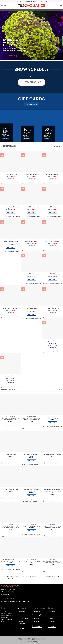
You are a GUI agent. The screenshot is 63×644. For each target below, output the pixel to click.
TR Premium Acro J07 (31, 208)
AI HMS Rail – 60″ (10, 455)
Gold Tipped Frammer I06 (10, 309)
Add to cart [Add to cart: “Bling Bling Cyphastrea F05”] (11, 212)
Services (52, 615)
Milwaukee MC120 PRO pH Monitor (32, 455)
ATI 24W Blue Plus (53, 418)
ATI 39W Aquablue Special (11, 490)
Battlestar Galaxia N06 (52, 242)
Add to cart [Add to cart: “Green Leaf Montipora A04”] (53, 279)
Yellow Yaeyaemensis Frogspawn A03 (11, 378)
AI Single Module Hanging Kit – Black (31, 562)
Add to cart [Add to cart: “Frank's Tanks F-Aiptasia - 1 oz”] (11, 566)
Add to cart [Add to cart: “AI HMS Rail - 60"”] (11, 459)
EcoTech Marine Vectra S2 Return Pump (32, 490)
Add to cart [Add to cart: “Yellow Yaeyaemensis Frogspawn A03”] (11, 383)
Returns (37, 618)
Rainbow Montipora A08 (31, 275)
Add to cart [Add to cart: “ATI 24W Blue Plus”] (53, 423)
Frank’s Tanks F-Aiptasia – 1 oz (11, 561)
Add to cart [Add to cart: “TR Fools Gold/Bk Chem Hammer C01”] (11, 247)
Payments (37, 612)
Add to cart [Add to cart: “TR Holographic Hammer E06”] (32, 179)
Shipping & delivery (40, 615)
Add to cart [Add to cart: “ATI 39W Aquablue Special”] (11, 494)
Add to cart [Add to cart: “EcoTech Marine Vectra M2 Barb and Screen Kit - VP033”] (32, 424)
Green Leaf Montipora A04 (53, 275)
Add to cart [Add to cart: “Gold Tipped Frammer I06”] (11, 313)
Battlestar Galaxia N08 (53, 175)
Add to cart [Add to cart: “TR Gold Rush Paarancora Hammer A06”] (53, 348)
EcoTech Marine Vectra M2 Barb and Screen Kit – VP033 (31, 419)
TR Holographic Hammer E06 (32, 175)
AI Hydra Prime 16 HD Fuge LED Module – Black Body (10, 419)
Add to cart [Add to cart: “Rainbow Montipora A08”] (32, 279)
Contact (52, 622)
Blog (51, 618)
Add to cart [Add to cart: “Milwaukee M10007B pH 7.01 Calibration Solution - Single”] (11, 532)
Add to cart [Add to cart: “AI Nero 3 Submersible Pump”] (32, 531)
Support (37, 622)
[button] (4, 6)
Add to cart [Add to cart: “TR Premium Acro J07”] (32, 212)
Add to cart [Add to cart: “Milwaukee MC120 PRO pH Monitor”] (32, 460)
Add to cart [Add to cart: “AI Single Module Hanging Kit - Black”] (32, 567)
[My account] (58, 6)
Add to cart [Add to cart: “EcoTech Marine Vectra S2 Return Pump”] (32, 496)
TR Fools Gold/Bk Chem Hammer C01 (11, 242)
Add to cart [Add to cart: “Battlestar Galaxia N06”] (53, 246)
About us (53, 612)
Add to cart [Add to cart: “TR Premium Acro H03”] (53, 212)
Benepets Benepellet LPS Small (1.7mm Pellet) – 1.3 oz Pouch (52, 562)
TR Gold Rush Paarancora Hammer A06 (52, 343)
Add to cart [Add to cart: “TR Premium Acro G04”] (53, 313)
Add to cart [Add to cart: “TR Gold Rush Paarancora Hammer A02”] (32, 314)
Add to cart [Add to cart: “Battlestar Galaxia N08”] (53, 179)
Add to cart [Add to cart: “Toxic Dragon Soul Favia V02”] (32, 246)
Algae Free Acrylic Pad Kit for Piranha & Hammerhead (53, 527)
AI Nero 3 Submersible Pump (31, 526)
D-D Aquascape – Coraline (53, 455)
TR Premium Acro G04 (52, 309)
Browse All (58, 146)
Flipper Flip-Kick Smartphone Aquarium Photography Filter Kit (53, 491)
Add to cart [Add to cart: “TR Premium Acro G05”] (11, 179)
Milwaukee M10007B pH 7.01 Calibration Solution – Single (11, 527)
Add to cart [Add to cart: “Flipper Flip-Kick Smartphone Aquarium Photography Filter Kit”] (53, 497)
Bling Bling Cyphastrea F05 (11, 208)
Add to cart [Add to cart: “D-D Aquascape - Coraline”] (53, 459)
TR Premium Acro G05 (11, 175)
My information (23, 618)
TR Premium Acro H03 (53, 208)
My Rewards (22, 615)
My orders (22, 612)
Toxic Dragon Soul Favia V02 (31, 242)
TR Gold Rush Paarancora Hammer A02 (31, 309)
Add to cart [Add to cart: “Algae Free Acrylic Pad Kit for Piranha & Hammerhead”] (53, 532)
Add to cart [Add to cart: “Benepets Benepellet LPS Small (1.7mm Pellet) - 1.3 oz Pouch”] (53, 567)
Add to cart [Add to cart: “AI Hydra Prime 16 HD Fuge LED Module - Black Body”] (11, 424)
